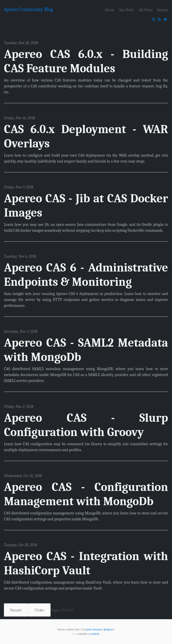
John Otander (94, 629)
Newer (16, 610)
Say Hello (127, 10)
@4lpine (109, 629)
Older (39, 610)
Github (95, 634)
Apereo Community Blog (28, 9)
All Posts (146, 10)
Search (163, 10)
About (109, 10)
